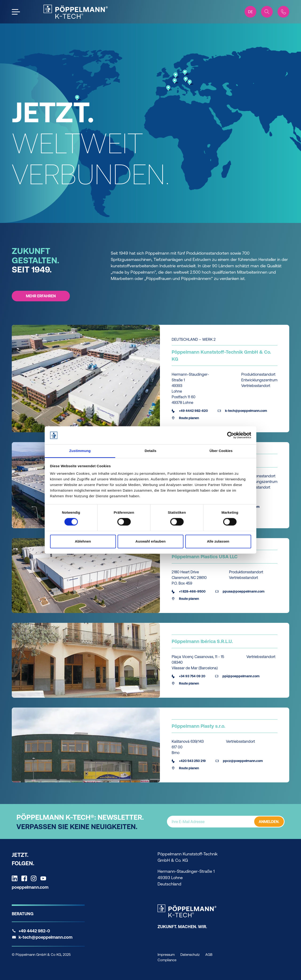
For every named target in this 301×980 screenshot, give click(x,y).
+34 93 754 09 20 (188, 676)
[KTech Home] (76, 12)
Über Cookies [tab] (221, 451)
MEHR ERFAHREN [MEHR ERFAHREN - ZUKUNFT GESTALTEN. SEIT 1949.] (41, 296)
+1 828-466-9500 (189, 591)
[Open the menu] (16, 12)
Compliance (167, 960)
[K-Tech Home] (187, 911)
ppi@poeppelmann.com (237, 676)
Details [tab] (150, 451)
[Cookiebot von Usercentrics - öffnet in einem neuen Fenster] (231, 435)
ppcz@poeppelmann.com (239, 761)
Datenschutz (190, 955)
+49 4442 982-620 (190, 411)
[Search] (267, 12)
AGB (209, 955)
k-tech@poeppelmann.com (242, 411)
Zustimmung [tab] (80, 451)
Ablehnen (83, 541)
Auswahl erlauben (150, 541)
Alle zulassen (218, 541)
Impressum (166, 955)
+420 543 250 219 (189, 761)
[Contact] (283, 12)
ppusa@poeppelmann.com (240, 591)
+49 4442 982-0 (34, 931)
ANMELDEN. (269, 821)
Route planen (185, 418)
